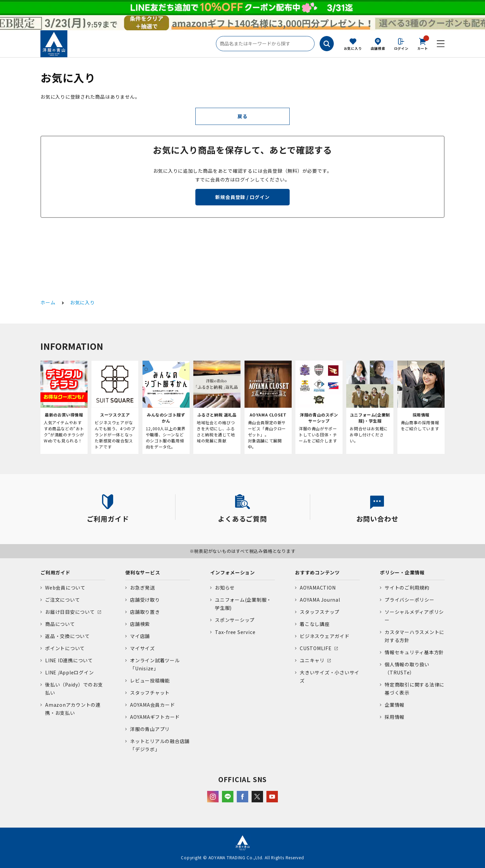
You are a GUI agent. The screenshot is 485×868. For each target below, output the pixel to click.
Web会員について (65, 588)
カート (423, 43)
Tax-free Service (235, 632)
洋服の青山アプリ (150, 729)
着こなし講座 (315, 624)
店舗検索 (378, 48)
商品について (60, 624)
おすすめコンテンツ (317, 572)
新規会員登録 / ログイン (242, 197)
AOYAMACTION (318, 588)
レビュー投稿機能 (150, 680)
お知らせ (225, 588)
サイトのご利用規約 (407, 588)
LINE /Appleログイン (70, 672)
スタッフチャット (150, 693)
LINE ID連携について (69, 660)
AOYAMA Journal (320, 600)
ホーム (48, 302)
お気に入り (353, 48)
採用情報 (395, 717)
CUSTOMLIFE (316, 648)
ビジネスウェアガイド (325, 636)
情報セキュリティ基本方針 (414, 652)
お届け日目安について (70, 612)
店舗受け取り (145, 600)
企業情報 (395, 705)
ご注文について (62, 600)
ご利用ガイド (55, 572)
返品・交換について (68, 636)
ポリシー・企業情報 (402, 572)
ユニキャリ (312, 660)
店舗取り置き (145, 612)
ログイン (401, 48)
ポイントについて (65, 648)
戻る (243, 116)
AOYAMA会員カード (152, 705)
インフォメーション (233, 572)
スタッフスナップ (320, 612)
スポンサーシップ (235, 620)
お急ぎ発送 (142, 588)
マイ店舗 (140, 636)
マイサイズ (142, 648)
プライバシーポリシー (410, 600)
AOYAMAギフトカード (155, 717)
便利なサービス (143, 572)
